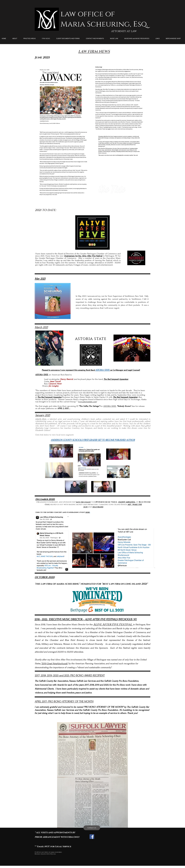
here (87, 512)
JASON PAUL (41, 419)
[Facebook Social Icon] (92, 837)
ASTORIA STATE (110, 406)
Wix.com (53, 854)
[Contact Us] (92, 828)
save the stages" (83, 502)
